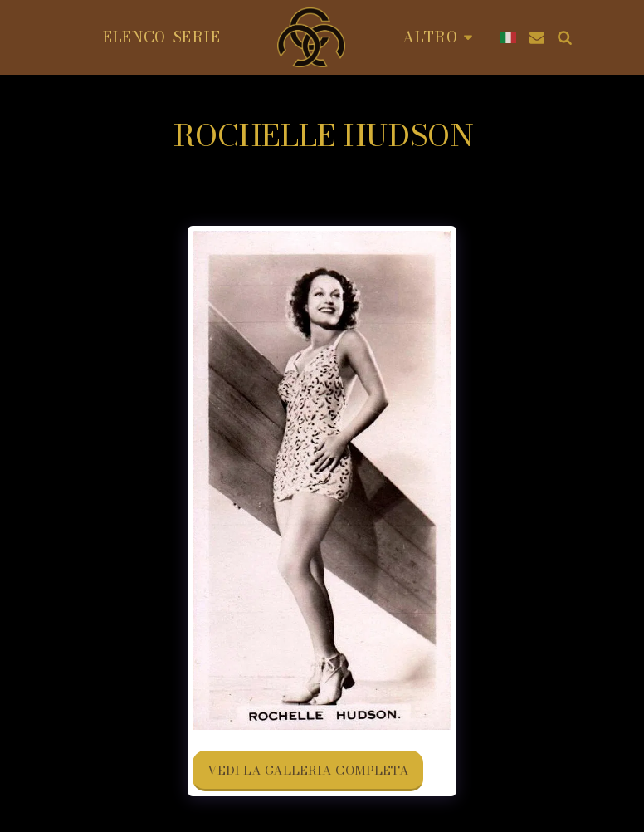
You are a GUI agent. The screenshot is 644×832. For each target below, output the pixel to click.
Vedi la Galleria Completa (308, 770)
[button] (537, 37)
